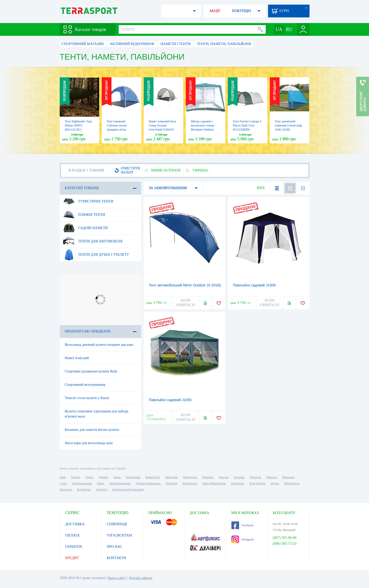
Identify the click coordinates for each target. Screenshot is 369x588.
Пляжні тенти (84, 215)
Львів (117, 477)
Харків (75, 477)
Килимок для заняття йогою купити (92, 430)
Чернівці (171, 483)
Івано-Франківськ (214, 483)
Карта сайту (117, 578)
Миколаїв (171, 477)
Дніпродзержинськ (148, 483)
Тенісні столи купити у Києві (87, 398)
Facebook (243, 525)
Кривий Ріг (153, 477)
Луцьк (275, 483)
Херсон (223, 477)
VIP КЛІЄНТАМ (120, 535)
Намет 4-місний (77, 358)
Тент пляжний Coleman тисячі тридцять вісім (117, 125)
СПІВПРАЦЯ (117, 524)
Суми (63, 483)
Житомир (289, 477)
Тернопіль (238, 483)
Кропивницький (120, 483)
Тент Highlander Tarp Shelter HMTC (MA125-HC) (78, 125)
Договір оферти (141, 578)
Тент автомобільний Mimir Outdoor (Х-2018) (185, 285)
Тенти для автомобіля (93, 241)
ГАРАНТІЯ (74, 547)
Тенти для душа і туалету (96, 255)
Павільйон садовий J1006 (254, 285)
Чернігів (255, 477)
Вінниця (208, 477)
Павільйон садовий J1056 (170, 400)
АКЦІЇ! (215, 11)
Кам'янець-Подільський (128, 489)
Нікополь (66, 489)
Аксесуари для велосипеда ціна (89, 443)
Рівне (101, 483)
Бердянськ (84, 489)
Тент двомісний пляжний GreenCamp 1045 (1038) (289, 125)
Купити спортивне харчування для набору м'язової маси (97, 414)
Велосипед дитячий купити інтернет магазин (99, 345)
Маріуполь (190, 477)
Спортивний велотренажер (85, 385)
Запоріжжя (133, 477)
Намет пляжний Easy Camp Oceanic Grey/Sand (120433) (163, 125)
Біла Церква (257, 483)
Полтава (239, 477)
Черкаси (272, 477)
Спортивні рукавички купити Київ (91, 371)
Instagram (243, 539)
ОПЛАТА (73, 535)
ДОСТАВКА (75, 524)
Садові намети (85, 228)
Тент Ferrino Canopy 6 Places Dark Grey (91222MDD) (247, 125)
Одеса (89, 477)
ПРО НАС (115, 547)
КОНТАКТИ (116, 558)
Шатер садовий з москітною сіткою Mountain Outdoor (203, 125)
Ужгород (101, 489)
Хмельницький (82, 483)
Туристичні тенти (88, 201)
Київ (63, 477)
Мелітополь (292, 483)
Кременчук (190, 483)
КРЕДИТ (72, 558)
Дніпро (103, 477)
